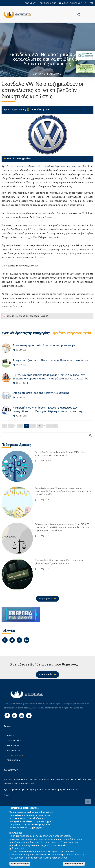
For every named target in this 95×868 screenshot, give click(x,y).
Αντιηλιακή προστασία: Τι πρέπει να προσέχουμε (44, 345)
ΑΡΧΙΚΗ (11, 736)
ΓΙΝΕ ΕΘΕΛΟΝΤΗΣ (48, 3)
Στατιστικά (18, 848)
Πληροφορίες (36, 828)
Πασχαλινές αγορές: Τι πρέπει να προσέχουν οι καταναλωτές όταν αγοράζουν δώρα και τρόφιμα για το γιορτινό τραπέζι (63, 491)
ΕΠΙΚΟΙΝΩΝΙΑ (13, 760)
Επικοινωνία (45, 675)
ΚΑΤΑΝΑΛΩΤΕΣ (14, 750)
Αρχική (37, 74)
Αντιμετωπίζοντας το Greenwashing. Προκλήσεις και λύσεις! (51, 360)
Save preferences (20, 864)
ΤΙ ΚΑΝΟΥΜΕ (13, 745)
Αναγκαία (17, 833)
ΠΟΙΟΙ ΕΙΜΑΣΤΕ (14, 741)
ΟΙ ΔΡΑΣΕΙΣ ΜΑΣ (52, 74)
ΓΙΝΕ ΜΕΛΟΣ (31, 3)
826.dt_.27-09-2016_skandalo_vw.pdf (28, 316)
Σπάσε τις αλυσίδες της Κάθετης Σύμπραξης (41, 393)
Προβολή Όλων (46, 599)
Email (7, 795)
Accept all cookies (74, 864)
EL (86, 3)
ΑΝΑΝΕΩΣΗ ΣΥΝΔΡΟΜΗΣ (70, 3)
